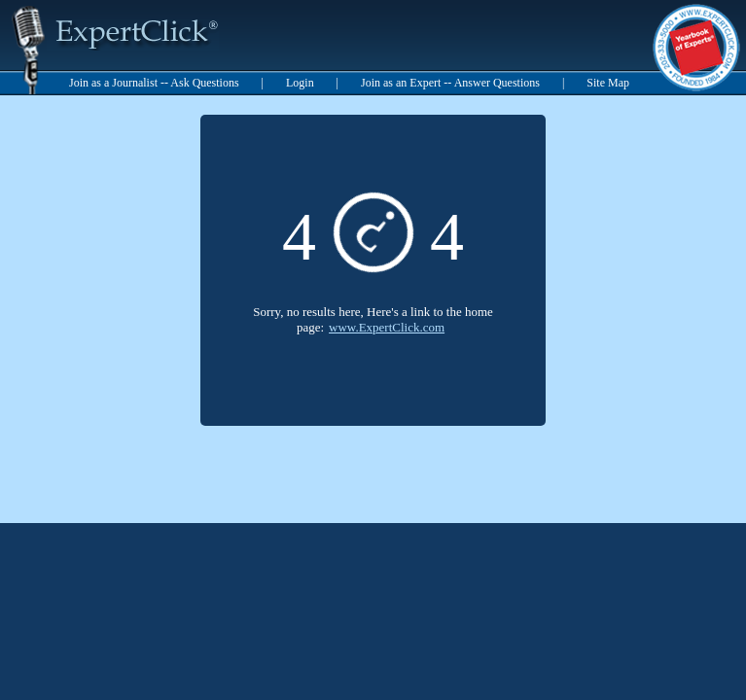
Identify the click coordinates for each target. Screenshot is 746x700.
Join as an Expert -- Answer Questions (450, 83)
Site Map (608, 83)
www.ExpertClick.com (387, 327)
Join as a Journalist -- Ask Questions (154, 83)
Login (300, 83)
